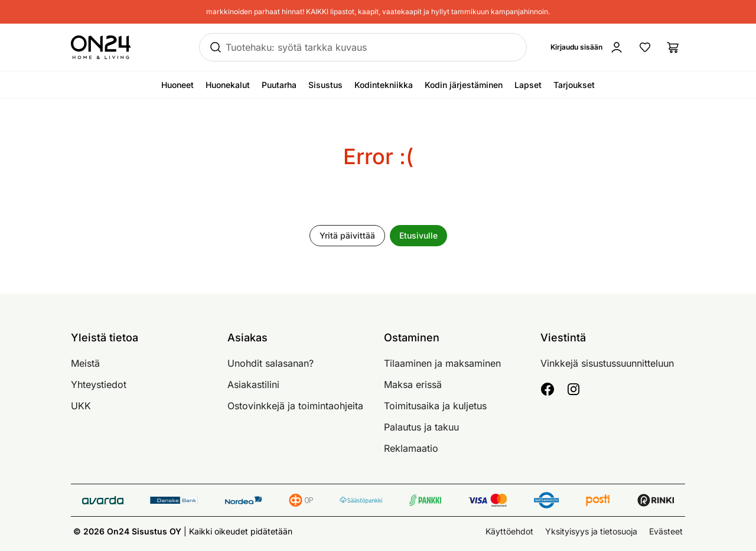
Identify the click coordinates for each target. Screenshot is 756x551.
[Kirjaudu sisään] (587, 47)
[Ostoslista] (673, 47)
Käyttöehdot (509, 531)
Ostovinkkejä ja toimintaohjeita (295, 406)
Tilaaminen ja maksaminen (442, 363)
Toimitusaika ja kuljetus (435, 406)
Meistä (85, 363)
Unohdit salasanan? (271, 363)
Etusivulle (418, 235)
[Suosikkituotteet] (645, 47)
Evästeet (666, 531)
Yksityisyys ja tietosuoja (591, 531)
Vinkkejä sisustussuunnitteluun (607, 363)
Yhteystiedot (99, 384)
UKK (81, 406)
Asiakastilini (253, 384)
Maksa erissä (413, 384)
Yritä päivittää (347, 235)
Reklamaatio (411, 448)
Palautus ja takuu (421, 427)
